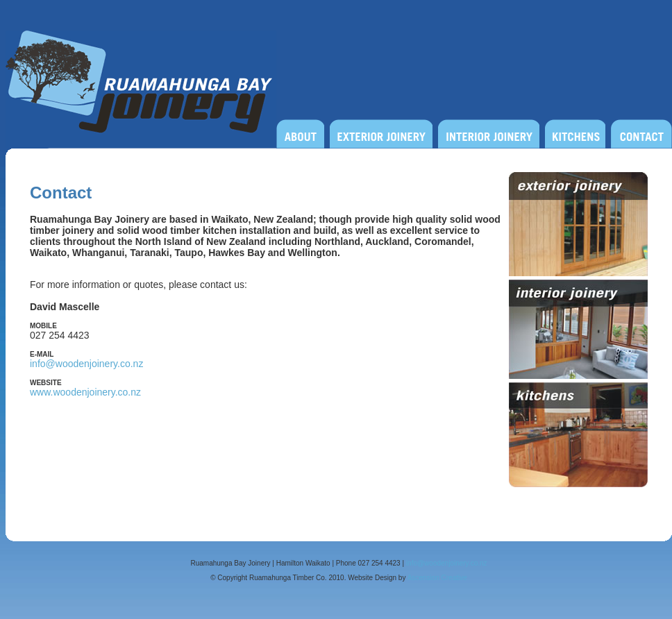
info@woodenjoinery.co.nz (86, 364)
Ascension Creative (437, 578)
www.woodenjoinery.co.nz (85, 392)
